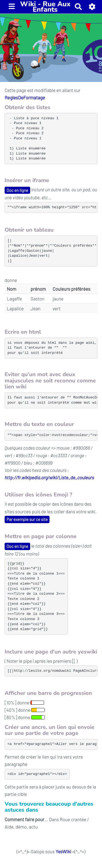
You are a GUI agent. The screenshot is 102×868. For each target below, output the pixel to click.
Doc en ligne (17, 190)
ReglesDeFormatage (25, 97)
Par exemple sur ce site (27, 519)
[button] (92, 7)
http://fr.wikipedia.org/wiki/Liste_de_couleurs (49, 477)
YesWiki (63, 851)
